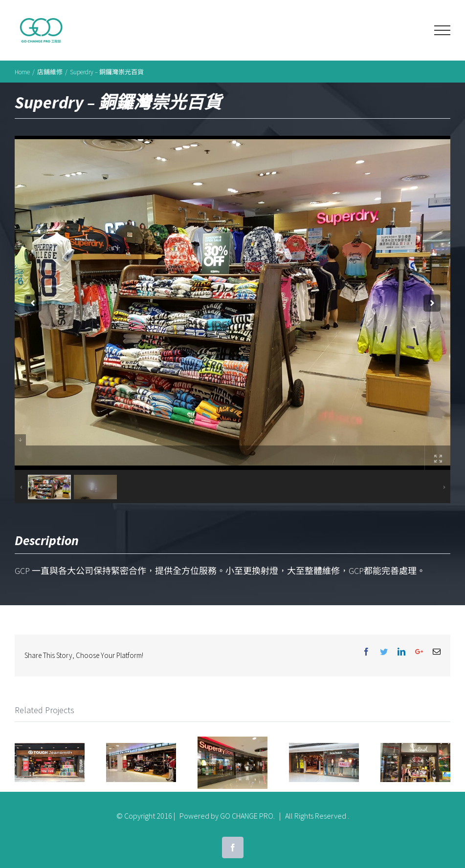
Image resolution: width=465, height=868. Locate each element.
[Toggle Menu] (442, 30)
